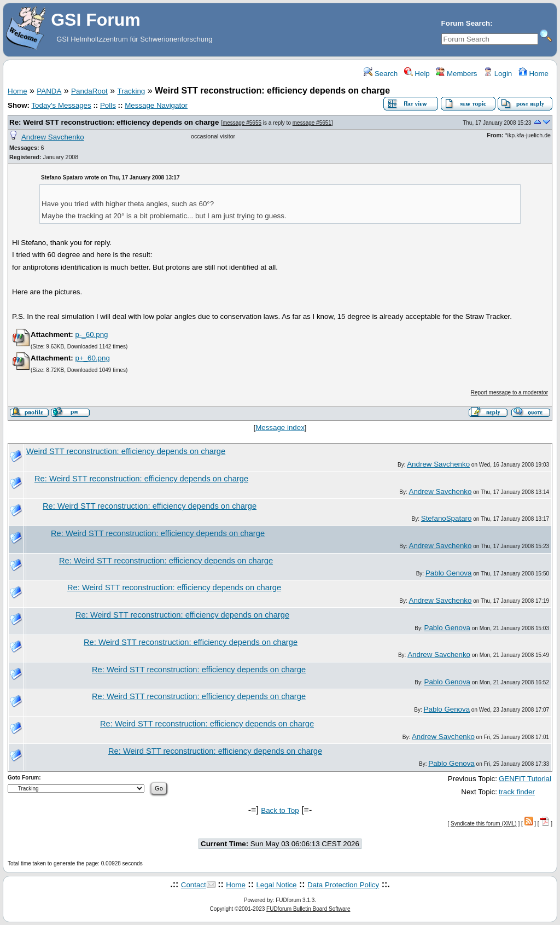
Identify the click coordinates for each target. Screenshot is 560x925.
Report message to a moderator (509, 392)
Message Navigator (156, 105)
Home (533, 74)
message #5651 (312, 123)
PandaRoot (89, 91)
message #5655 (242, 123)
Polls (108, 105)
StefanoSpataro (447, 518)
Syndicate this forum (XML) (484, 824)
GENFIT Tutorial (525, 779)
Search (381, 74)
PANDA (49, 91)
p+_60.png (92, 358)
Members (456, 74)
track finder (517, 792)
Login (498, 74)
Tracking (132, 91)
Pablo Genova (448, 573)
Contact (194, 885)
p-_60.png (91, 334)
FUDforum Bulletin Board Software (308, 909)
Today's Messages (61, 105)
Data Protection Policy (343, 885)
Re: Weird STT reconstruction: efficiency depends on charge (114, 122)
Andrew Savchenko (53, 137)
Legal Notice (276, 885)
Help (417, 74)
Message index (280, 427)
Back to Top (280, 810)
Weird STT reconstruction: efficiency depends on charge (126, 451)
